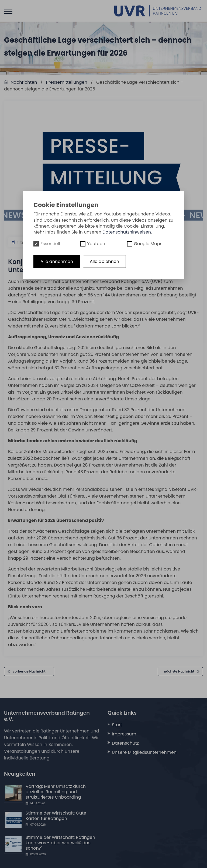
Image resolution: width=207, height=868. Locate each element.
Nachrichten (20, 82)
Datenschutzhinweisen (127, 232)
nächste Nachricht (182, 671)
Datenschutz (125, 743)
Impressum (124, 734)
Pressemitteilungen (67, 82)
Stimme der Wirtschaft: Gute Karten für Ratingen (56, 816)
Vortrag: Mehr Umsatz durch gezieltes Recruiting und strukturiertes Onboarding (56, 792)
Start (117, 725)
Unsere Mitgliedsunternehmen (144, 752)
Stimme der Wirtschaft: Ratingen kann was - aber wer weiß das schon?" (60, 843)
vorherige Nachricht (29, 671)
